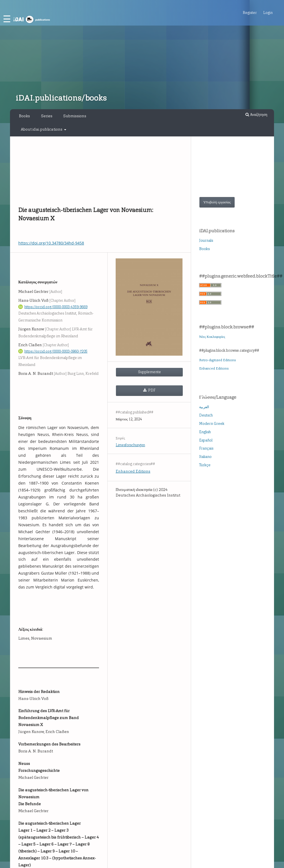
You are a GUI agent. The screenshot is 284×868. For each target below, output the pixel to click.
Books (24, 116)
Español (206, 440)
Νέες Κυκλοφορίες (212, 337)
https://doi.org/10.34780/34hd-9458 (51, 243)
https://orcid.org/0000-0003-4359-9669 (56, 307)
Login (268, 13)
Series (47, 116)
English (205, 432)
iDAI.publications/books (61, 98)
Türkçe (205, 465)
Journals (206, 240)
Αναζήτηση (256, 115)
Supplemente (149, 372)
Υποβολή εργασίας (217, 202)
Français (206, 448)
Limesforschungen (130, 445)
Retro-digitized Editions (217, 360)
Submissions (75, 116)
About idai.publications (42, 129)
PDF (151, 390)
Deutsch (206, 415)
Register (250, 13)
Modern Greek (212, 424)
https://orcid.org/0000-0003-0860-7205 (56, 351)
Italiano (205, 457)
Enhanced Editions (133, 471)
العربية (204, 407)
